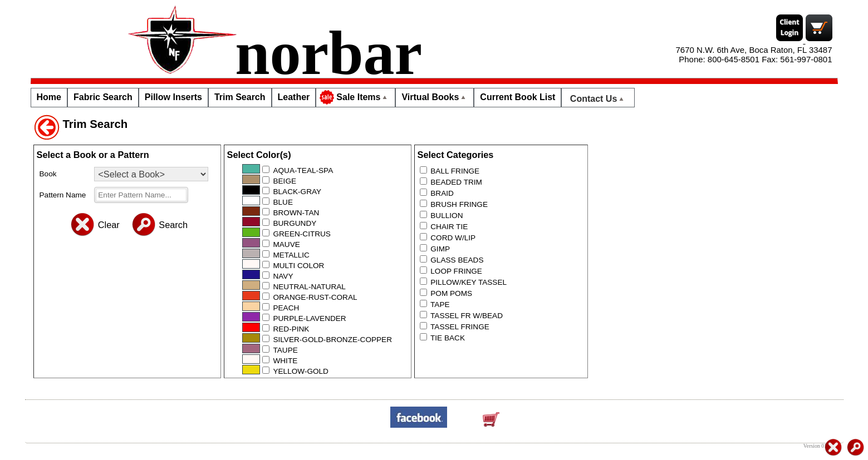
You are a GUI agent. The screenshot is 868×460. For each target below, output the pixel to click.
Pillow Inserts (173, 97)
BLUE (283, 202)
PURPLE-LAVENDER (309, 318)
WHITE (285, 361)
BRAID (442, 193)
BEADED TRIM (456, 182)
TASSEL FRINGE (460, 327)
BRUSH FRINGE (459, 204)
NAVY (283, 276)
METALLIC (291, 255)
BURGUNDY (295, 223)
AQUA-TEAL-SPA (303, 170)
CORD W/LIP (453, 238)
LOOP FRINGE (456, 271)
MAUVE (286, 244)
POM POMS (451, 293)
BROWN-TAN (296, 213)
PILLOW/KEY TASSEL (469, 282)
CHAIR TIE (449, 227)
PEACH (286, 308)
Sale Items (354, 97)
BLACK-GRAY (297, 192)
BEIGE (285, 181)
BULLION (447, 216)
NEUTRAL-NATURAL (309, 287)
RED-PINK (291, 329)
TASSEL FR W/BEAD (467, 316)
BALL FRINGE (455, 171)
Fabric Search (103, 97)
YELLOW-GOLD (300, 371)
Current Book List (518, 97)
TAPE (440, 305)
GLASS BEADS (457, 260)
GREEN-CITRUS (301, 234)
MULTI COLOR (298, 266)
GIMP (440, 249)
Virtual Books (435, 97)
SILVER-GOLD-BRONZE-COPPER (332, 340)
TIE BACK (448, 338)
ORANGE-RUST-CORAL (315, 297)
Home (49, 97)
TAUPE (285, 350)
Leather (294, 97)
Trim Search (240, 97)
